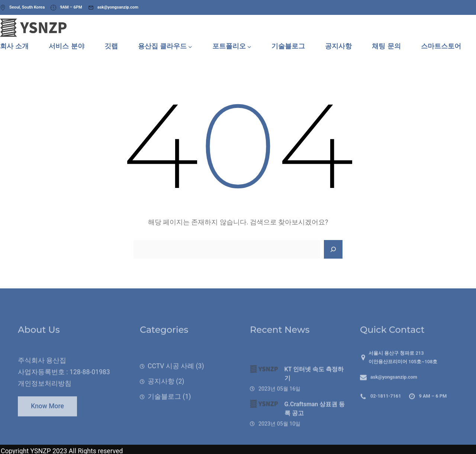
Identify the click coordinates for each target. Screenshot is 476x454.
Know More (47, 412)
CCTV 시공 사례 (171, 379)
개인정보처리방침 (45, 393)
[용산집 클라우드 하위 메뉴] (190, 46)
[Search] (333, 249)
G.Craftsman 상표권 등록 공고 (315, 427)
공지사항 (161, 394)
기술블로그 (164, 410)
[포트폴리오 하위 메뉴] (249, 46)
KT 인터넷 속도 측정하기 (314, 392)
